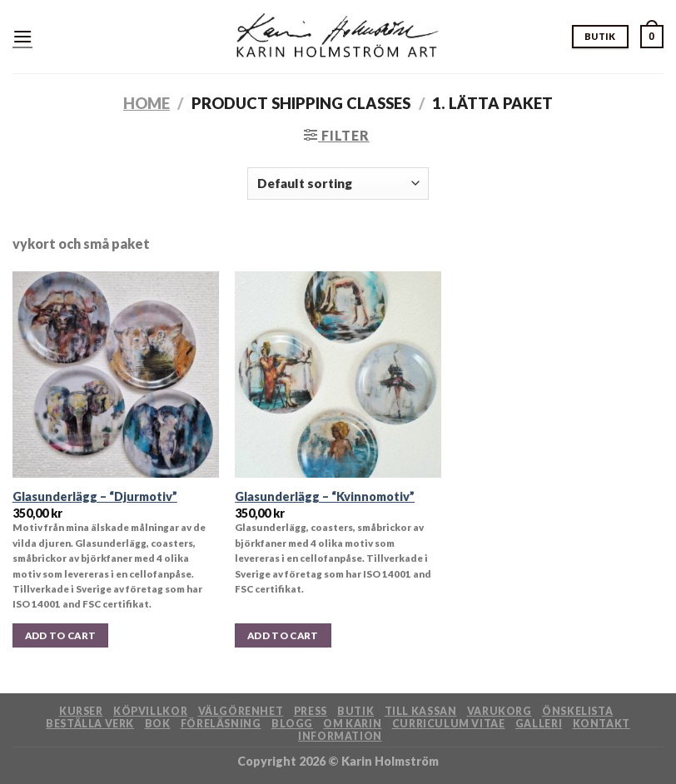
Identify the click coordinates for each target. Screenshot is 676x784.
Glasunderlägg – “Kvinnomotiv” (325, 496)
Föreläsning (221, 724)
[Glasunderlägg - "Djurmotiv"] (116, 375)
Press (311, 711)
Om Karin (352, 724)
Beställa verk (90, 724)
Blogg (292, 724)
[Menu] (22, 36)
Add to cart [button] (61, 635)
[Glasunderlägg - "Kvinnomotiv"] (338, 375)
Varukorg (500, 711)
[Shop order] (338, 184)
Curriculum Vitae (449, 724)
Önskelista (577, 711)
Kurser (81, 711)
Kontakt (601, 724)
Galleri (539, 724)
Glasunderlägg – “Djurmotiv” (95, 496)
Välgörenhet (241, 711)
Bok (158, 724)
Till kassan (421, 711)
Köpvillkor (150, 711)
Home (147, 103)
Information (340, 736)
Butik (355, 711)
